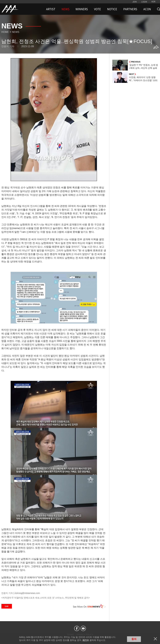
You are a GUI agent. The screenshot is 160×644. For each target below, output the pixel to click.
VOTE (97, 9)
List (7, 606)
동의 (134, 639)
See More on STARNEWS (89, 606)
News (16, 32)
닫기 (155, 639)
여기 (85, 640)
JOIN (135, 2)
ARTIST (51, 9)
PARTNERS (130, 9)
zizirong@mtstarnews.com (27, 593)
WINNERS (82, 9)
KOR (153, 2)
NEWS (65, 9)
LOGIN (144, 2)
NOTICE (112, 9)
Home (5, 32)
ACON (147, 9)
